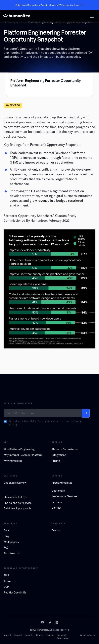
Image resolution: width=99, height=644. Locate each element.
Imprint (7, 635)
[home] (17, 16)
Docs (7, 530)
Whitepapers (11, 542)
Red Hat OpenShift (15, 593)
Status (40, 635)
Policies (50, 635)
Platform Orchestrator (65, 449)
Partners (57, 502)
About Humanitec (62, 483)
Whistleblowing (88, 635)
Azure (7, 581)
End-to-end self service (18, 503)
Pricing (56, 461)
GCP (6, 587)
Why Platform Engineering (19, 449)
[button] (92, 16)
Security (29, 635)
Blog (6, 536)
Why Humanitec (13, 461)
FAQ (6, 548)
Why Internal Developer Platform (23, 455)
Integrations (59, 455)
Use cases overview (15, 483)
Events (56, 530)
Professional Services (64, 496)
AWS (6, 575)
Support (18, 635)
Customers (58, 491)
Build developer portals (18, 509)
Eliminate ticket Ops (16, 497)
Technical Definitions (62, 637)
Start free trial (12, 553)
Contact (56, 508)
